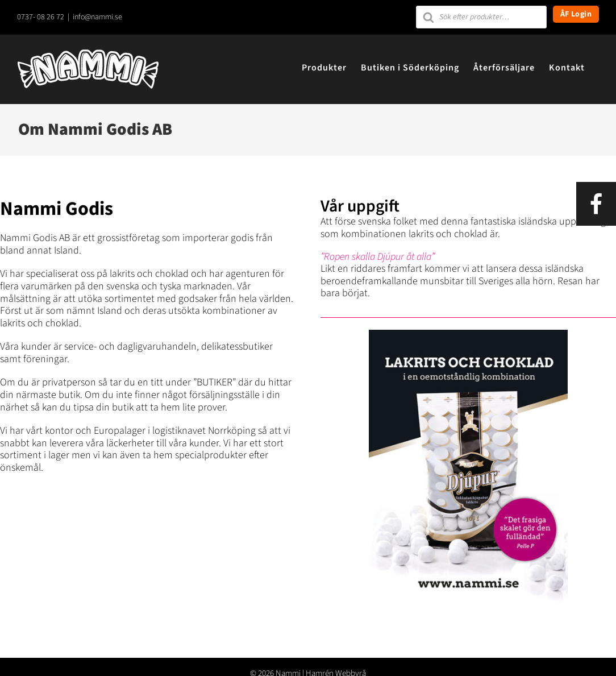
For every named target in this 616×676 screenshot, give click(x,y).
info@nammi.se (97, 17)
